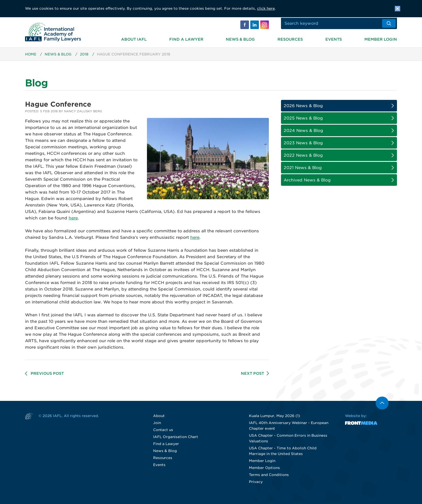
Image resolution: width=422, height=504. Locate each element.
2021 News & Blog (303, 170)
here (73, 220)
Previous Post (47, 375)
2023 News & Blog (303, 145)
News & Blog (240, 39)
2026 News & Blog (303, 108)
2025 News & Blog (303, 120)
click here (266, 8)
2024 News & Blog (303, 132)
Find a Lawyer (186, 39)
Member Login (381, 39)
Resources (290, 39)
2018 (85, 56)
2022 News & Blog (303, 157)
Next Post (252, 375)
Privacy (256, 484)
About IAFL (134, 39)
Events (334, 39)
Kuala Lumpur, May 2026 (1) (275, 418)
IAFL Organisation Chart (176, 439)
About (159, 418)
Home (31, 56)
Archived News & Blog (307, 182)
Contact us (163, 432)
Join (157, 425)
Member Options (264, 470)
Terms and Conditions (269, 477)
